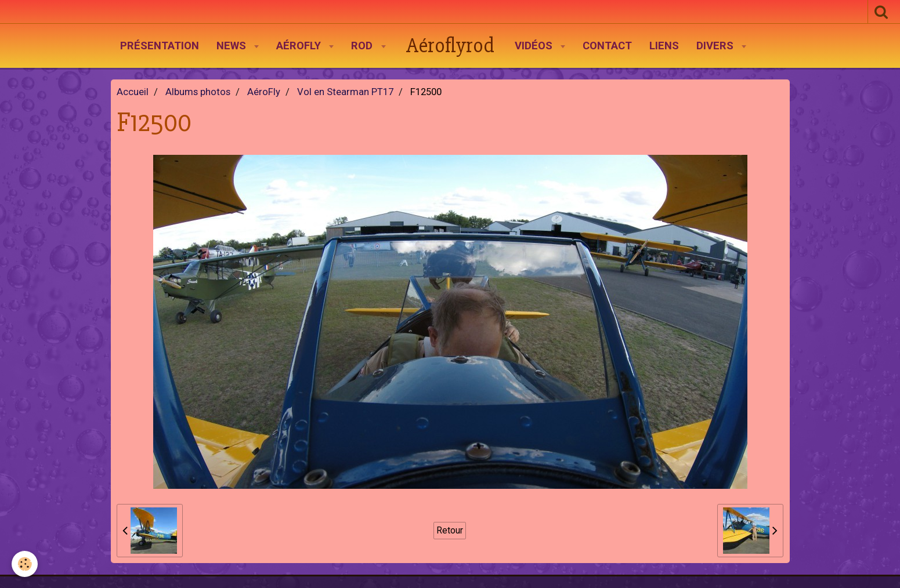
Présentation (160, 46)
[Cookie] (25, 564)
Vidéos (535, 46)
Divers (716, 46)
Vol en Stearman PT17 (345, 92)
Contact (607, 46)
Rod (363, 46)
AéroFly (300, 46)
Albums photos (198, 92)
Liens (664, 46)
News (233, 46)
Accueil (133, 92)
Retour (450, 530)
